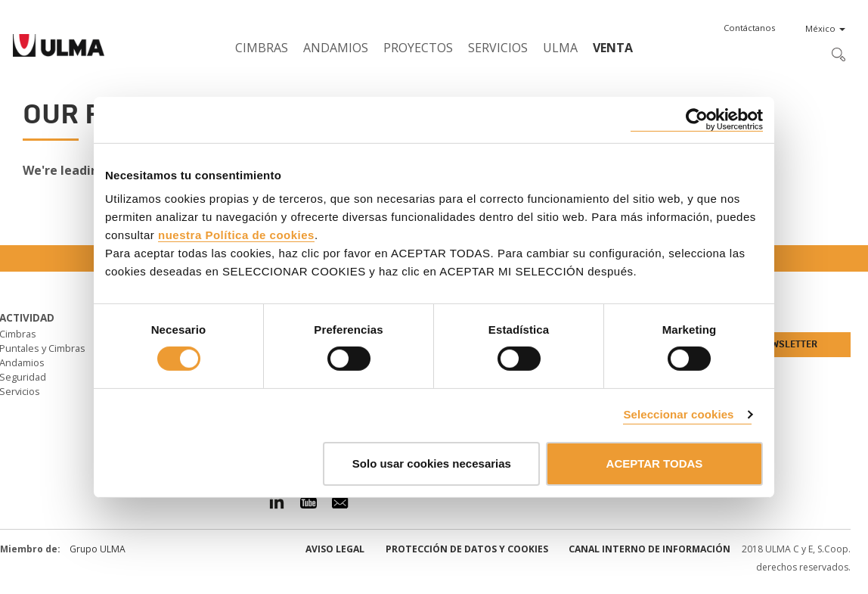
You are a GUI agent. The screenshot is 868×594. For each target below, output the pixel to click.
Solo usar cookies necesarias (432, 463)
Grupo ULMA (98, 549)
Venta (613, 48)
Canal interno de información (649, 549)
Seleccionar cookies (678, 414)
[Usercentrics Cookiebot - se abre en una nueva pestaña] (697, 119)
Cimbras (262, 48)
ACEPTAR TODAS (655, 463)
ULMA (560, 48)
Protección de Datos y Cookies (467, 549)
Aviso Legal (335, 549)
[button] (749, 28)
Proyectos (418, 48)
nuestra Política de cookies (236, 235)
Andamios (336, 48)
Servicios (498, 48)
